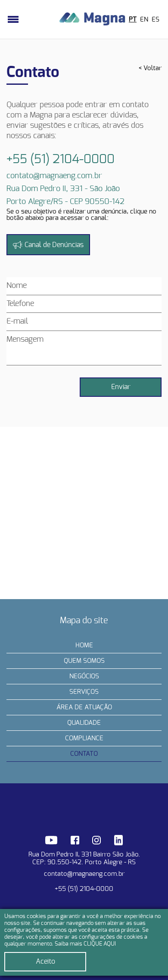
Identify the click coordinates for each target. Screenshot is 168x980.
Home (84, 645)
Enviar (121, 387)
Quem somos (84, 661)
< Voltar (150, 68)
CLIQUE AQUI (100, 944)
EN (144, 20)
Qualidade (84, 723)
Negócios (84, 676)
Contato (84, 754)
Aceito (45, 961)
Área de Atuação (84, 707)
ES (156, 20)
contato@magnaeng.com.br (84, 874)
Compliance (84, 738)
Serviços (84, 692)
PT (133, 20)
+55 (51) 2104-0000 (84, 889)
